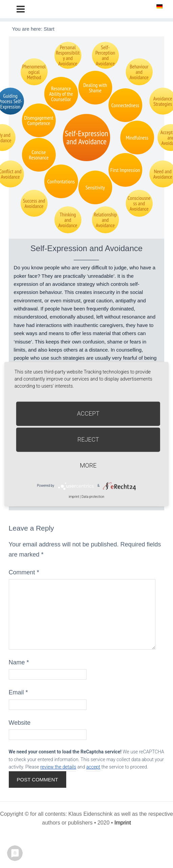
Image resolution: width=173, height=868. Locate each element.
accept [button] (93, 767)
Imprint (123, 823)
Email (18, 692)
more (88, 465)
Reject (88, 439)
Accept (88, 413)
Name (19, 662)
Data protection (93, 497)
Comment (24, 572)
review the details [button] (58, 767)
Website (20, 723)
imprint (74, 497)
